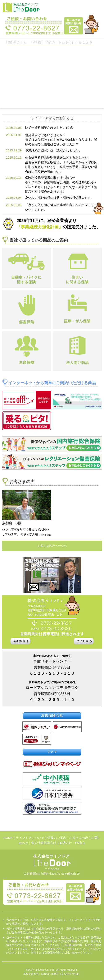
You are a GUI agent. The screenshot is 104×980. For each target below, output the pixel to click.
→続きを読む (45, 535)
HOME (8, 838)
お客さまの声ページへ (52, 546)
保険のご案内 (57, 838)
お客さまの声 (79, 838)
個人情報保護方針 (44, 843)
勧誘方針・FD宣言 (73, 843)
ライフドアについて (30, 838)
